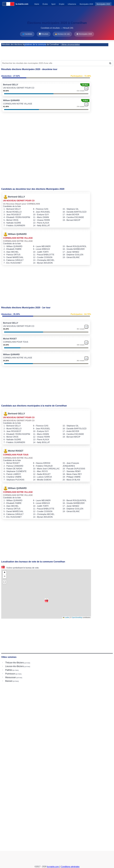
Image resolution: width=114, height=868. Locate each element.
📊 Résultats (44, 34)
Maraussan (11, 677)
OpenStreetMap (77, 617)
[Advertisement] (57, 52)
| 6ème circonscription (70, 44)
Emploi (62, 4)
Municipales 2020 (103, 4)
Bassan (9, 681)
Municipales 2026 (86, 4)
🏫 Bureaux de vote (62, 34)
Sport (53, 4)
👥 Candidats (27, 34)
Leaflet (66, 617)
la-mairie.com (53, 867)
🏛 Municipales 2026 (84, 34)
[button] (46, 600)
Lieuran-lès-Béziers (15, 666)
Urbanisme (72, 4)
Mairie (37, 4)
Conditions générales (70, 867)
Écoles (45, 4)
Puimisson (10, 674)
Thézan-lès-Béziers (15, 663)
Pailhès (9, 670)
